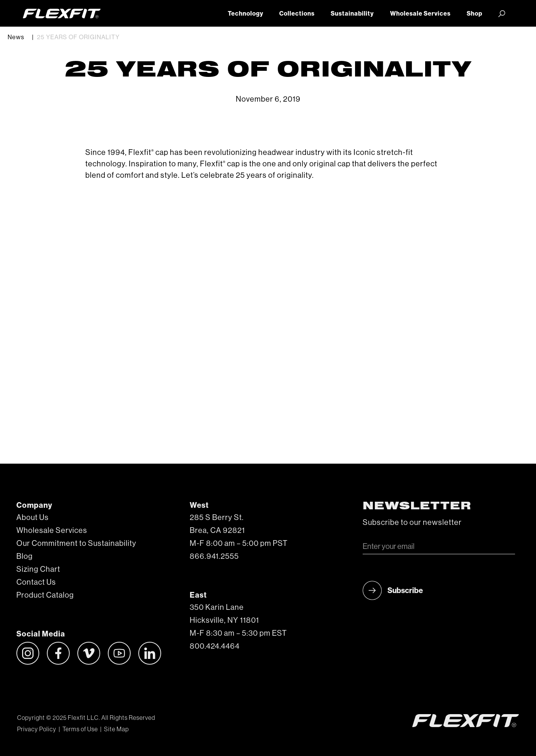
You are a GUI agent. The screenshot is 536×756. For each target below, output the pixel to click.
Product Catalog (45, 595)
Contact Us (36, 582)
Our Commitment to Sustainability (76, 544)
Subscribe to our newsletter (412, 523)
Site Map (116, 729)
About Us (33, 518)
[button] (502, 13)
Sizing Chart (38, 569)
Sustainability (352, 14)
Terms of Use (80, 729)
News (16, 37)
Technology (246, 14)
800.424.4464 (215, 646)
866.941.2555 (214, 557)
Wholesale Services (420, 14)
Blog (25, 557)
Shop (474, 14)
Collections (297, 14)
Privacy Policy (37, 729)
